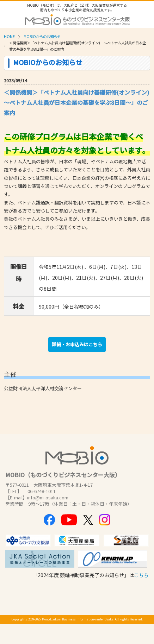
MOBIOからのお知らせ (42, 36)
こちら (141, 575)
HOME (9, 36)
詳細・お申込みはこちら (77, 344)
